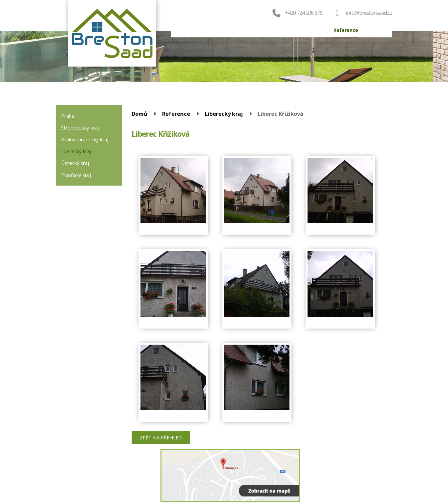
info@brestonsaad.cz (369, 13)
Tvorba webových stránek (361, 478)
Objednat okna (247, 30)
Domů (184, 30)
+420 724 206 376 (297, 13)
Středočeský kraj (80, 128)
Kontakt (376, 30)
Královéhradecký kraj (85, 139)
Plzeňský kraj (76, 175)
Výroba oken (310, 30)
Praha (68, 116)
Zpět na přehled (161, 438)
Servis (280, 30)
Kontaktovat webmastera (375, 470)
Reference (346, 30)
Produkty (210, 30)
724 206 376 (94, 492)
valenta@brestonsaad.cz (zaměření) (106, 484)
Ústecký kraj (75, 163)
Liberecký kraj (224, 114)
